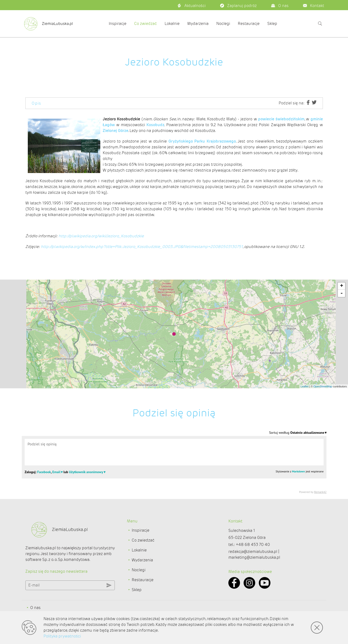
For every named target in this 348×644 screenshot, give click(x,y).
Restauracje (249, 24)
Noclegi (223, 24)
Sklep (272, 24)
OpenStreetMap (323, 386)
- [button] (342, 293)
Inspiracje (118, 24)
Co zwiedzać (145, 24)
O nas (35, 608)
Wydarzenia (198, 24)
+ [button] (342, 286)
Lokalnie (172, 24)
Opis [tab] (36, 103)
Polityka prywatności (62, 636)
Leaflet (305, 386)
